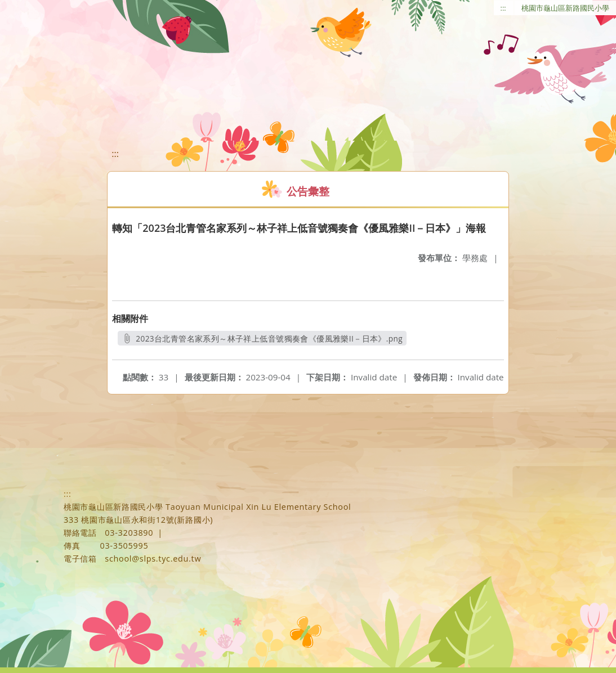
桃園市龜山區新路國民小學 (565, 8)
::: (503, 8)
